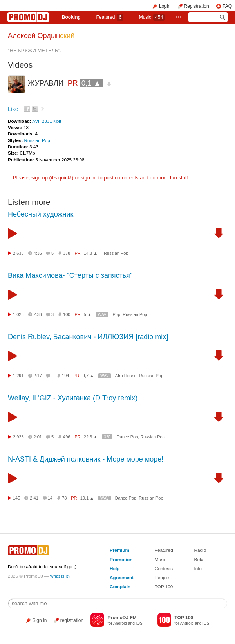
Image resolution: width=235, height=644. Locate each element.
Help (115, 568)
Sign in (40, 620)
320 (107, 437)
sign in (88, 178)
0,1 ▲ (91, 83)
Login (165, 6)
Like (13, 109)
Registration (197, 6)
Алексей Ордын (41, 36)
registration (72, 620)
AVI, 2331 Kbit (47, 121)
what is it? (60, 576)
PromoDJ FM (122, 618)
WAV (102, 315)
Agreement (122, 577)
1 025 (18, 314)
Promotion (121, 559)
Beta (199, 559)
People (162, 577)
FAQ (227, 6)
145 (16, 498)
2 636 (18, 253)
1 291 (18, 376)
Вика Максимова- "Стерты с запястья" (70, 275)
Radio (200, 550)
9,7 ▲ (88, 376)
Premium (119, 550)
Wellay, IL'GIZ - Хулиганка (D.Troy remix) (73, 398)
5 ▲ (88, 314)
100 (67, 314)
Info (198, 568)
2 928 (18, 437)
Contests (164, 568)
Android (120, 623)
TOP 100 (164, 587)
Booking (71, 17)
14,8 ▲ (91, 253)
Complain (120, 587)
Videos (20, 65)
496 (67, 437)
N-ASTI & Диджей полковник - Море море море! (86, 459)
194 (65, 376)
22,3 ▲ (91, 437)
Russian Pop (37, 140)
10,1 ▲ (87, 498)
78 (64, 498)
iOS (139, 623)
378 (67, 253)
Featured (110, 17)
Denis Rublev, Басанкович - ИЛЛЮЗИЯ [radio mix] (88, 337)
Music (152, 17)
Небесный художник (41, 214)
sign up (40, 178)
